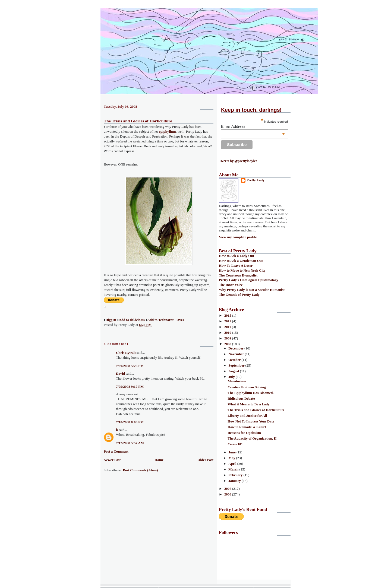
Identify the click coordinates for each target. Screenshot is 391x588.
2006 (228, 494)
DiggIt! (111, 320)
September (237, 365)
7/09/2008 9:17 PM (130, 387)
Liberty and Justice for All (247, 416)
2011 (228, 327)
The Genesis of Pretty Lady (239, 295)
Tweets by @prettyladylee (238, 161)
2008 (228, 344)
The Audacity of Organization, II (252, 438)
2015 (228, 316)
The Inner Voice (231, 285)
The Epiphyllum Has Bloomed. (250, 393)
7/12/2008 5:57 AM (130, 443)
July (232, 377)
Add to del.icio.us (132, 320)
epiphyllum (167, 132)
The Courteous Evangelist (238, 275)
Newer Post (112, 460)
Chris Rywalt (126, 353)
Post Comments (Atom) (141, 470)
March (234, 469)
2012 (228, 321)
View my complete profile (238, 237)
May (232, 458)
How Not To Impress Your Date (251, 421)
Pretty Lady (256, 180)
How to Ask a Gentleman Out (241, 261)
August (234, 371)
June (232, 452)
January (235, 481)
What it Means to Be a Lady (248, 404)
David (120, 374)
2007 (228, 489)
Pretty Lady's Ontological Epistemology (249, 280)
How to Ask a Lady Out (237, 256)
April (233, 464)
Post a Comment (116, 452)
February (236, 475)
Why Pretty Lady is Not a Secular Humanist (252, 290)
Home (159, 460)
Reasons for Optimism (244, 433)
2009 (228, 338)
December (236, 348)
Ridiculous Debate (241, 399)
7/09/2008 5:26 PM (130, 366)
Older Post (205, 460)
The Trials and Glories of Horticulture (138, 121)
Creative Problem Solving (247, 387)
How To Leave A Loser (236, 266)
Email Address (253, 126)
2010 (228, 333)
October (235, 360)
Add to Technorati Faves (165, 320)
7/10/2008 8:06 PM (130, 422)
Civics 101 (235, 444)
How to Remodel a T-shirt (247, 427)
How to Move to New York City (242, 271)
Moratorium (237, 381)
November (237, 354)
